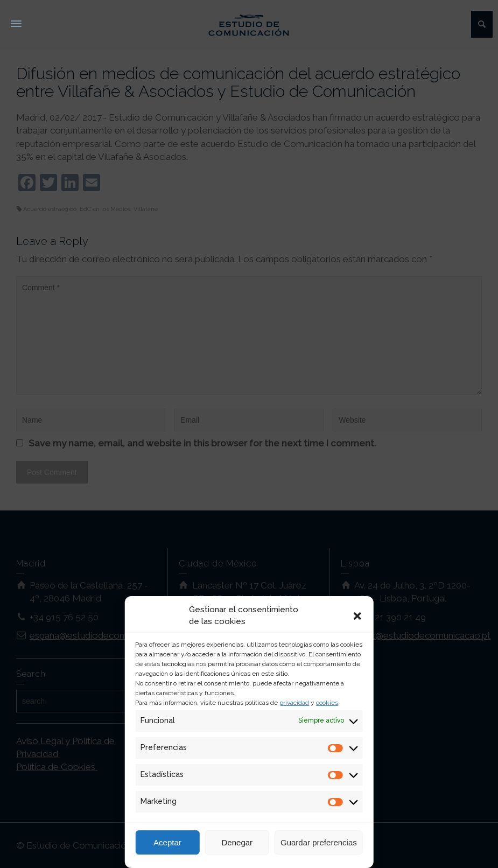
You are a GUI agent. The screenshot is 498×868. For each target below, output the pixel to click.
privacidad (294, 703)
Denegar (237, 842)
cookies (327, 703)
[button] (357, 616)
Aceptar (167, 842)
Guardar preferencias (319, 842)
